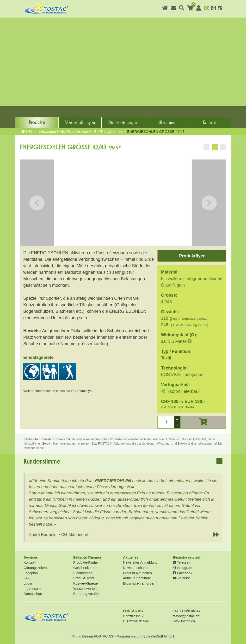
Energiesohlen (112, 131)
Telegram (182, 562)
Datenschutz (33, 594)
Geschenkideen (85, 568)
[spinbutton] (166, 422)
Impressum (32, 589)
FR (220, 8)
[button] (177, 419)
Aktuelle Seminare (137, 578)
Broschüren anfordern (140, 583)
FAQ (27, 578)
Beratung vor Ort (86, 594)
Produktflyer (192, 256)
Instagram (182, 568)
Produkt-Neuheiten (137, 573)
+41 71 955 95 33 (186, 611)
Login (28, 583)
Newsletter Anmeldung (140, 562)
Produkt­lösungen (42, 131)
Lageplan (31, 573)
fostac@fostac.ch (186, 616)
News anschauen (136, 568)
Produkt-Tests (84, 578)
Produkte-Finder (86, 562)
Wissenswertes (85, 589)
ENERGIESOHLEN (113, 481)
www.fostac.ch (184, 621)
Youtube (181, 578)
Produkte (37, 122)
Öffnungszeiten (35, 568)
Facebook (182, 573)
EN (213, 8)
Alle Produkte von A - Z (78, 131)
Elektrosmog (83, 573)
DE (206, 8)
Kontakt (210, 122)
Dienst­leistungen (123, 122)
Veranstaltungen (80, 122)
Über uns (167, 122)
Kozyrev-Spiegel (86, 583)
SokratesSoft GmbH (159, 636)
